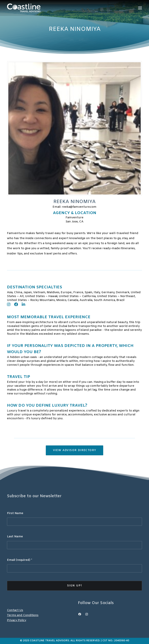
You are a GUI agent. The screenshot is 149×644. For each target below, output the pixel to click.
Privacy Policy (17, 620)
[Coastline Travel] (24, 8)
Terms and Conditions (23, 615)
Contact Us (15, 610)
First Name (15, 513)
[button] (140, 8)
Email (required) (20, 560)
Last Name (15, 537)
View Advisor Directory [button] (75, 450)
